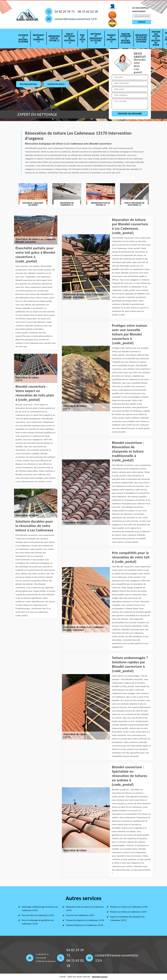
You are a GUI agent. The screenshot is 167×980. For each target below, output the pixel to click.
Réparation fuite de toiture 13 (54, 38)
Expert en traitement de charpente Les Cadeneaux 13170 (127, 919)
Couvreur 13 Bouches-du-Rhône (23, 38)
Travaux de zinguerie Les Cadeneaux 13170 (85, 920)
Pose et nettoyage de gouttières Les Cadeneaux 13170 (38, 922)
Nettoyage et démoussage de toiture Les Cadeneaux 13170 (40, 909)
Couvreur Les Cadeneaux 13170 (80, 915)
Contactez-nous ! (56, 84)
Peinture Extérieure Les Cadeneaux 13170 (85, 925)
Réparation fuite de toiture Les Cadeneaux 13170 (85, 909)
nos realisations (29, 84)
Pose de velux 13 (82, 38)
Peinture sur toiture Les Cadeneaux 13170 (129, 907)
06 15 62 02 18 (88, 12)
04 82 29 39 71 (65, 12)
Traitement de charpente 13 (38, 38)
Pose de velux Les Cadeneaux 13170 (38, 915)
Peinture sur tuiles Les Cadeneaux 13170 (128, 912)
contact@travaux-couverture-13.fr (76, 19)
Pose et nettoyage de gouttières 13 (69, 38)
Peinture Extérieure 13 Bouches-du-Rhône (126, 38)
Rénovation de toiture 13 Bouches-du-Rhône (141, 38)
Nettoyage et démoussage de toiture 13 (96, 38)
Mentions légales (100, 977)
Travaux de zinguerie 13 (111, 38)
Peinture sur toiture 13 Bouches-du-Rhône (156, 38)
